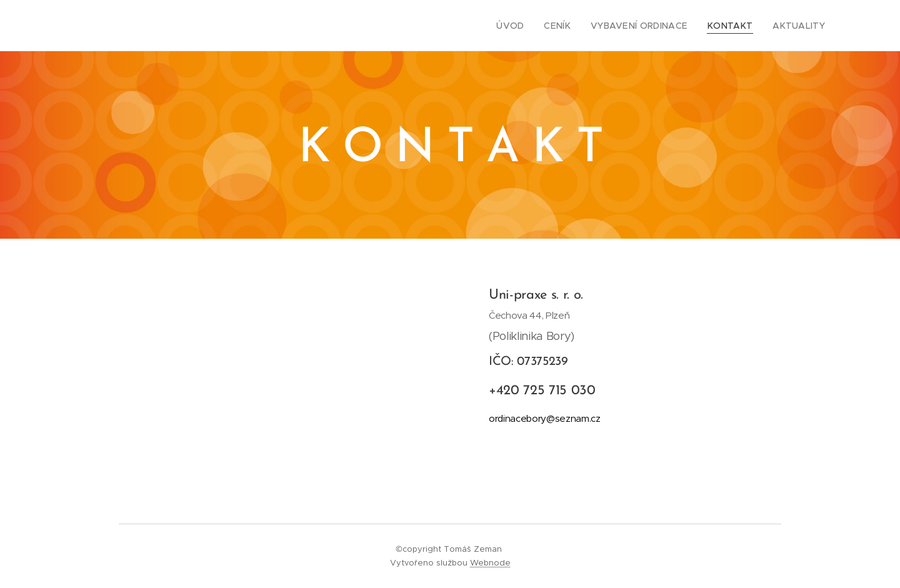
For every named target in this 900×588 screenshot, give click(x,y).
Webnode (490, 563)
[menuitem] (531, 26)
